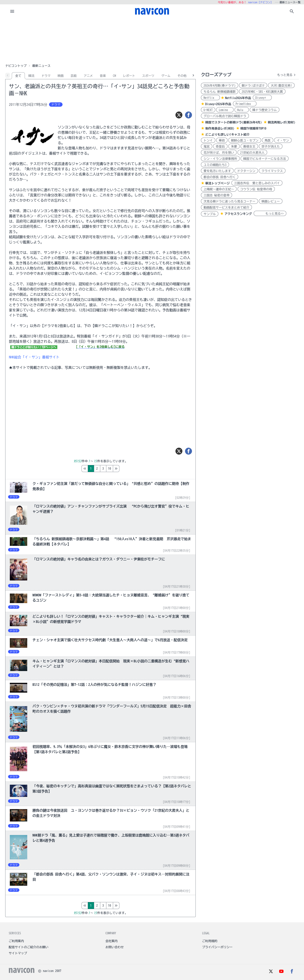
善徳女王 (249, 147)
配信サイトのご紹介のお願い (29, 947)
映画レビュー (271, 201)
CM (114, 76)
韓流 (31, 76)
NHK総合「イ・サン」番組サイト (34, 357)
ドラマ (46, 76)
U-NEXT (208, 110)
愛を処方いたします (217, 171)
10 (128, 469)
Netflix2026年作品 (238, 98)
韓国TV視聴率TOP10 (253, 128)
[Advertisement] (152, 40)
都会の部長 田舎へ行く (220, 177)
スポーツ (148, 76)
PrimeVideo (245, 104)
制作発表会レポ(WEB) (220, 128)
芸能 (74, 76)
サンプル (210, 214)
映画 (61, 76)
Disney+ (262, 98)
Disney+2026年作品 (218, 104)
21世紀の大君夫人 (252, 153)
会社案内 (112, 941)
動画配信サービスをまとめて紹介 (226, 207)
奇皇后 (220, 147)
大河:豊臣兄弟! (281, 86)
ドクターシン (246, 171)
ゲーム (166, 76)
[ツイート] (179, 115)
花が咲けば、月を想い (219, 153)
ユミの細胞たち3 (215, 165)
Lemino (225, 110)
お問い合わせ (115, 947)
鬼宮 (207, 147)
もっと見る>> (270, 214)
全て (18, 76)
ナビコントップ (16, 66)
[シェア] (189, 115)
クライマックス (272, 171)
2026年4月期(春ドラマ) (220, 86)
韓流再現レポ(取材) (282, 122)
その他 (182, 76)
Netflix (210, 98)
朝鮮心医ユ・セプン (245, 140)
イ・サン (283, 140)
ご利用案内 (16, 941)
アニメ (88, 76)
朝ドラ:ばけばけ (253, 86)
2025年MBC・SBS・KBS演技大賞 (262, 92)
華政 (222, 140)
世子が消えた (271, 147)
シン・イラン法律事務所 (220, 159)
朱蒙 (234, 147)
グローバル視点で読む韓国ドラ (225, 116)
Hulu (242, 110)
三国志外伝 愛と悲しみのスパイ (257, 183)
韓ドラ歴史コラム (265, 110)
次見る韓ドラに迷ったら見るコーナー (229, 201)
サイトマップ (18, 953)
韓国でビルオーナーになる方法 (265, 159)
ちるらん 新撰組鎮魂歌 (220, 92)
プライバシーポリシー (217, 947)
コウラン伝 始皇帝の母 (256, 189)
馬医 (268, 140)
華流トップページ (217, 183)
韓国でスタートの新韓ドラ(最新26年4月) (234, 122)
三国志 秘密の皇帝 (217, 195)
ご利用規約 (210, 941)
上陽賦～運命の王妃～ (219, 189)
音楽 (103, 76)
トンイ (208, 140)
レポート (129, 76)
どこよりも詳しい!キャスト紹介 (227, 135)
